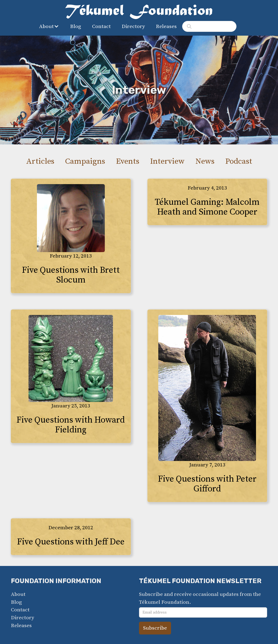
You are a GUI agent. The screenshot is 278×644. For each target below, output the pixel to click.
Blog (76, 26)
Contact (101, 26)
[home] (139, 12)
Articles (40, 162)
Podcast (239, 162)
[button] (50, 27)
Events (128, 162)
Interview (167, 162)
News (205, 162)
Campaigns (85, 162)
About (18, 594)
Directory (133, 26)
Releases (166, 26)
